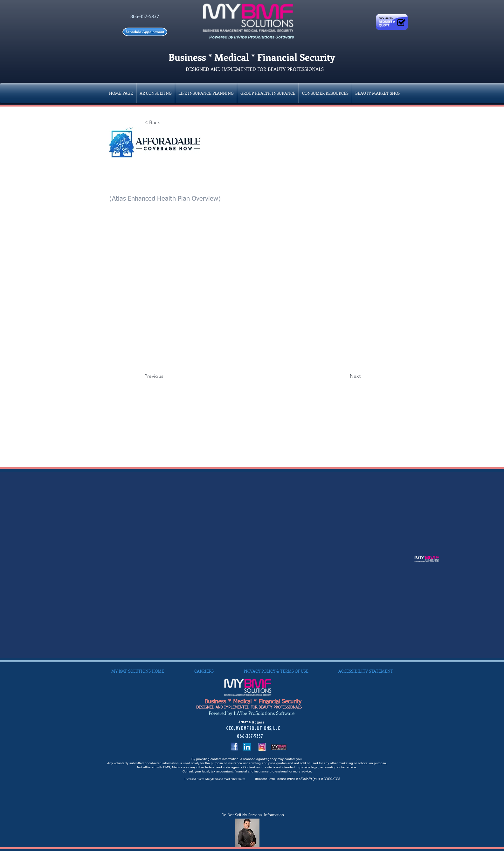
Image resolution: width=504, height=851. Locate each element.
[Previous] (165, 376)
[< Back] (165, 122)
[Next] (345, 376)
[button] (268, 93)
